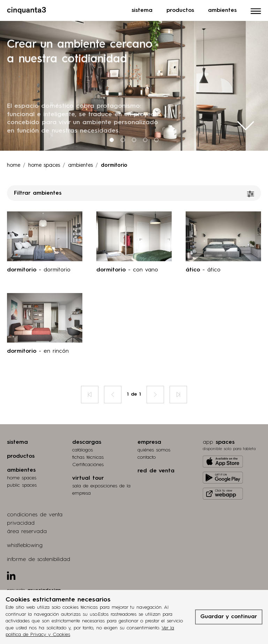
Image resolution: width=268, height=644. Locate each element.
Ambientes (222, 8)
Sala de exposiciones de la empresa (101, 490)
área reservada (27, 532)
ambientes (80, 166)
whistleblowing (25, 546)
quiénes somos (154, 450)
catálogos (83, 450)
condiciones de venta (35, 515)
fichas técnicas (88, 457)
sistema (17, 442)
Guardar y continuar (229, 617)
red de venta (156, 471)
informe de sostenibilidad (39, 560)
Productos (180, 8)
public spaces (22, 485)
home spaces (22, 478)
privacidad (21, 523)
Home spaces (44, 166)
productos (21, 456)
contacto (147, 457)
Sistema (142, 8)
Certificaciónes (88, 465)
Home (14, 166)
